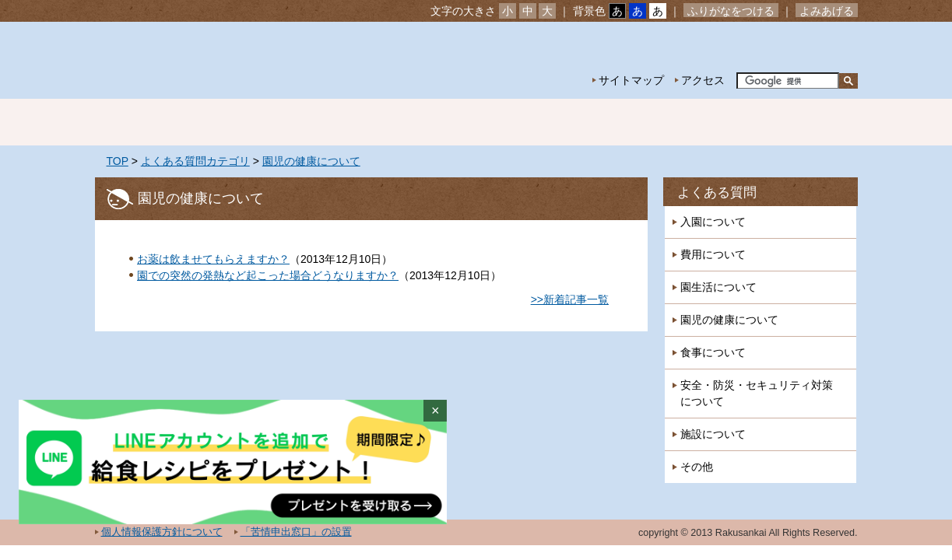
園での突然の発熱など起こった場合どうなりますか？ (268, 275)
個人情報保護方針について (162, 532)
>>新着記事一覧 (570, 299)
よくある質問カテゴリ (195, 161)
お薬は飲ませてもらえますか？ (213, 259)
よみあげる (827, 11)
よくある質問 (717, 192)
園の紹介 (258, 122)
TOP (118, 161)
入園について (713, 222)
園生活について (718, 287)
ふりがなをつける (731, 11)
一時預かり (694, 122)
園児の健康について (311, 161)
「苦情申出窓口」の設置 (296, 532)
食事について (713, 352)
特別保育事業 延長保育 (585, 122)
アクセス (703, 80)
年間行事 (476, 122)
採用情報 (803, 122)
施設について (713, 434)
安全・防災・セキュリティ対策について (757, 393)
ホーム (149, 122)
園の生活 (367, 122)
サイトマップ (631, 80)
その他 (697, 467)
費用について (713, 254)
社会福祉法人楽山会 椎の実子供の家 (229, 60)
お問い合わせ (810, 47)
